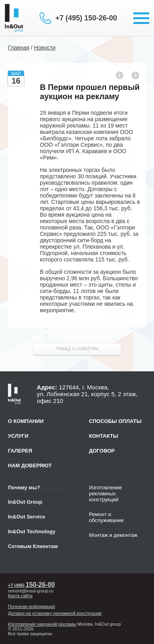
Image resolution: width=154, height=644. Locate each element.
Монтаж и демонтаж (113, 535)
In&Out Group (25, 502)
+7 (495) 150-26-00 (86, 18)
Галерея (20, 451)
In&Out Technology (32, 531)
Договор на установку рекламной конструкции (55, 613)
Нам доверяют (30, 466)
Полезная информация (32, 606)
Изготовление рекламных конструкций (106, 493)
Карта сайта (20, 596)
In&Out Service (27, 517)
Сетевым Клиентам (33, 546)
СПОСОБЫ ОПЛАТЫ (115, 421)
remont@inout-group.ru (31, 591)
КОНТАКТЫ (104, 436)
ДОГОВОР (102, 451)
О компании (26, 421)
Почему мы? (24, 487)
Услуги (18, 436)
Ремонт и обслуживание (106, 517)
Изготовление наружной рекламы (42, 624)
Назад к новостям (77, 348)
